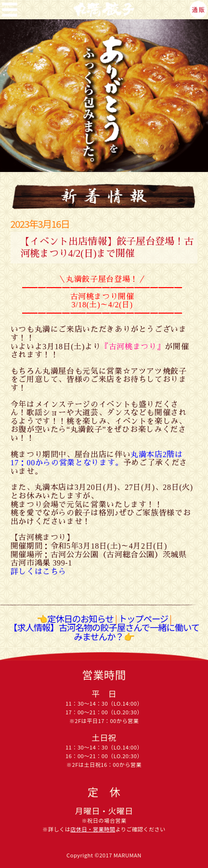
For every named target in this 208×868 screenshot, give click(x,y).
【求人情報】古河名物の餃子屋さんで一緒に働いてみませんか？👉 (104, 632)
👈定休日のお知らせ (75, 618)
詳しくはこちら (39, 572)
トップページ (143, 618)
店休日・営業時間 (93, 829)
